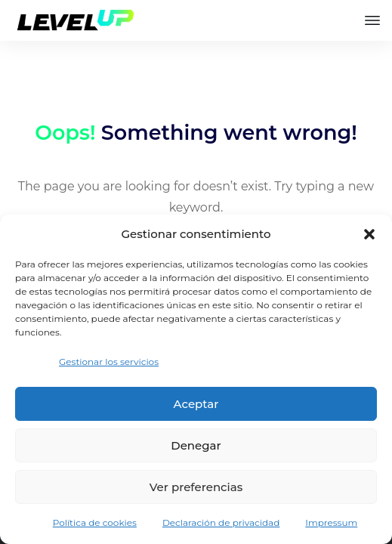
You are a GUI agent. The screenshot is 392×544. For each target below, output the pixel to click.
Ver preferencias (196, 487)
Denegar (196, 445)
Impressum (331, 522)
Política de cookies (95, 522)
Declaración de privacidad (221, 522)
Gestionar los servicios (109, 362)
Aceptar (196, 404)
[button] (369, 234)
